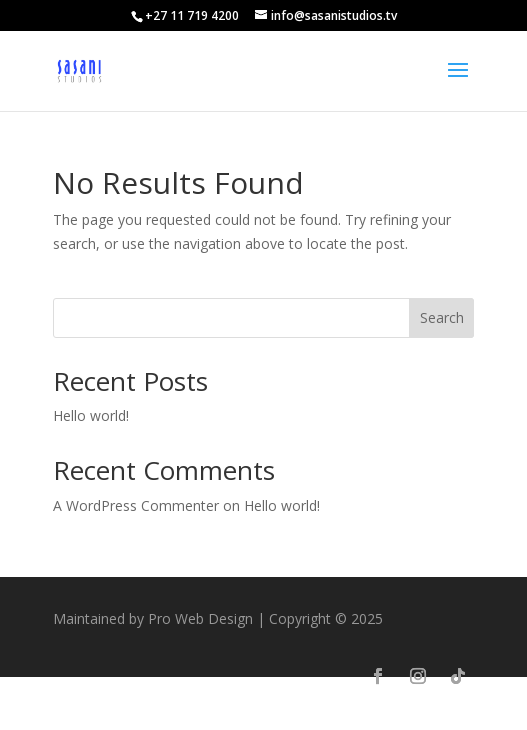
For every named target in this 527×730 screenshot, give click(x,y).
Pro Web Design (200, 618)
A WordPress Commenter (136, 505)
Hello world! (91, 415)
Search (442, 317)
